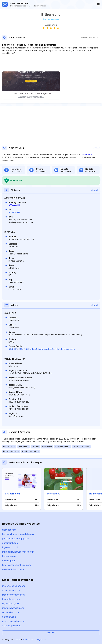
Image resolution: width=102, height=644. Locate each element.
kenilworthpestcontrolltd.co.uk (18, 534)
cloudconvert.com (12, 590)
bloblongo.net (9, 556)
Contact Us (51, 633)
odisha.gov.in (9, 561)
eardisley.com (9, 617)
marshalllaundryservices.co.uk (18, 552)
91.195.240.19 (14, 212)
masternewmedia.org (13, 608)
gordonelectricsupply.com (16, 539)
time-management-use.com (16, 565)
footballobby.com (11, 599)
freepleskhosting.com (13, 595)
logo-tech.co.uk (10, 547)
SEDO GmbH (14, 205)
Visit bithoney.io (51, 19)
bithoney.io (87, 155)
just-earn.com (12, 494)
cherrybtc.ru (53, 494)
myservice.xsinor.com (13, 586)
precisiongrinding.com (14, 621)
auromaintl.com (10, 543)
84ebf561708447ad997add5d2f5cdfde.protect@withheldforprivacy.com (42, 349)
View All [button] (96, 148)
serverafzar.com (11, 612)
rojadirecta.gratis (11, 604)
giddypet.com (9, 530)
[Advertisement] (51, 63)
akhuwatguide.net (11, 626)
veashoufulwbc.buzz (13, 569)
